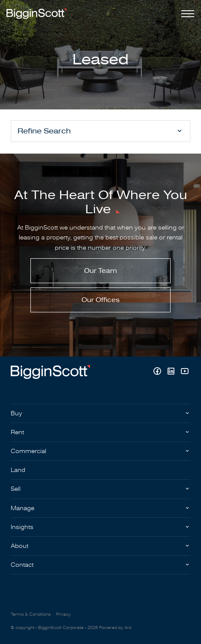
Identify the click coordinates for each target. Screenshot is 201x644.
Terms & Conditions (31, 614)
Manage (22, 508)
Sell (16, 489)
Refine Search (44, 131)
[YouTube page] (184, 372)
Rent (17, 432)
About (19, 546)
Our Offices (100, 300)
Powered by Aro (115, 628)
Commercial (28, 451)
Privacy (63, 614)
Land (18, 470)
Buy (16, 413)
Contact (22, 565)
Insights (22, 527)
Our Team (100, 271)
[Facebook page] (158, 372)
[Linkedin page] (172, 372)
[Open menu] (186, 14)
